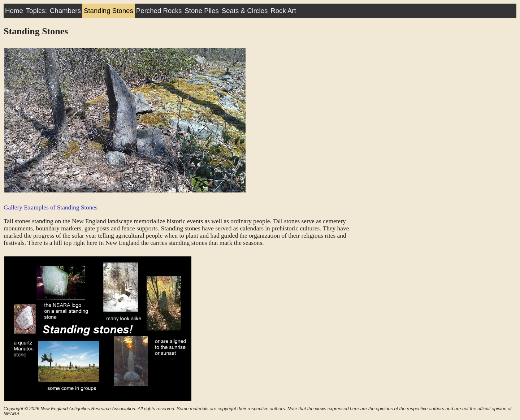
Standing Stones (109, 11)
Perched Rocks (159, 11)
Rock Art (283, 11)
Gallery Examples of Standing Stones (51, 207)
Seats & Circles (245, 11)
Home (14, 11)
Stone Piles (201, 11)
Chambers (65, 11)
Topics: (36, 11)
